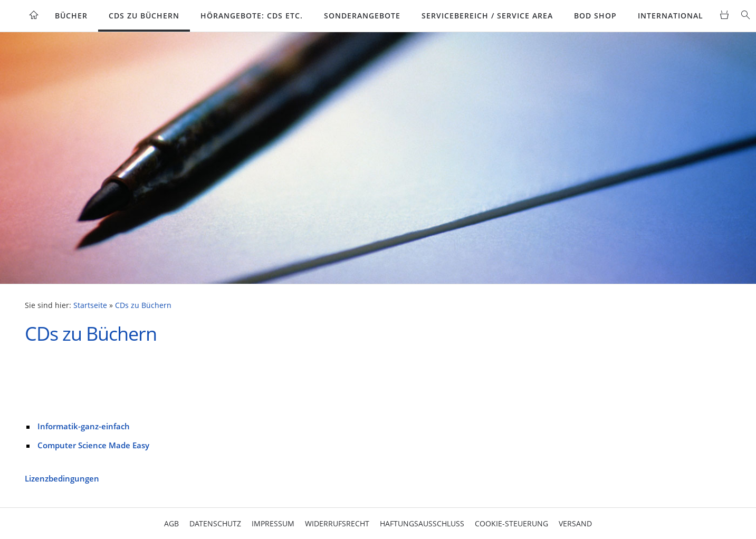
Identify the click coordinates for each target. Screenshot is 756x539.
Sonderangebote (362, 16)
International (671, 16)
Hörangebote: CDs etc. (252, 16)
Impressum (273, 523)
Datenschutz (215, 523)
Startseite (90, 305)
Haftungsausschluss (422, 523)
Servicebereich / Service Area (487, 16)
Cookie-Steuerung (511, 523)
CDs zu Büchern (144, 16)
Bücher (71, 16)
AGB (171, 523)
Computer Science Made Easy (93, 445)
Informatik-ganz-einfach (84, 426)
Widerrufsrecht (337, 523)
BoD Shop (595, 16)
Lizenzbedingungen (62, 478)
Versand (575, 523)
